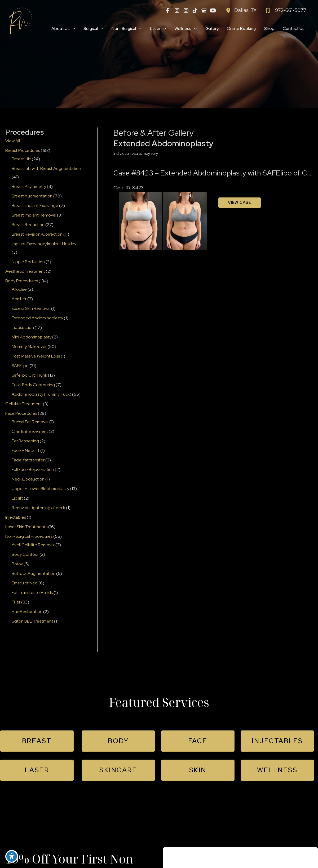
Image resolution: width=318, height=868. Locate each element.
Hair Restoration (27, 612)
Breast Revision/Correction (37, 234)
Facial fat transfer (28, 460)
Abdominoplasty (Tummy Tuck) (41, 395)
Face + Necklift (26, 451)
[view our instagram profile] (177, 11)
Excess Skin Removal (31, 309)
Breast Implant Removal (34, 215)
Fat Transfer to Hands (32, 593)
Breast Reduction (28, 225)
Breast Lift (21, 159)
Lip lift (17, 498)
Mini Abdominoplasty (32, 337)
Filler (16, 602)
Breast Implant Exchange (35, 206)
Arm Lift (19, 299)
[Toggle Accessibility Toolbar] (12, 856)
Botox (17, 564)
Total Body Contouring (33, 385)
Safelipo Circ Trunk (29, 375)
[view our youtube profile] (213, 11)
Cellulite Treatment (24, 404)
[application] (69, 29)
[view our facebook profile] (168, 11)
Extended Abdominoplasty (37, 318)
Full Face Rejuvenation (33, 470)
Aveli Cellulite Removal (33, 545)
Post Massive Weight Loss (36, 356)
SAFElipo (20, 366)
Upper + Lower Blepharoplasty (40, 489)
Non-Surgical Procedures (29, 537)
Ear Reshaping (25, 441)
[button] (37, 741)
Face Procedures (21, 414)
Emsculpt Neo (25, 583)
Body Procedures (22, 281)
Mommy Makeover (29, 347)
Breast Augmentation (32, 196)
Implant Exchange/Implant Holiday (44, 244)
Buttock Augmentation (34, 574)
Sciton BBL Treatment (32, 621)
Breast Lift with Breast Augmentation (46, 169)
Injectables (16, 517)
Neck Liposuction (28, 479)
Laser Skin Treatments (26, 527)
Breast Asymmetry (29, 187)
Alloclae (19, 290)
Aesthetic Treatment (25, 272)
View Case (240, 203)
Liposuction (23, 328)
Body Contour (25, 555)
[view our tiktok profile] (195, 11)
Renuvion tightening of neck (38, 508)
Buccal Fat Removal (30, 422)
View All (13, 141)
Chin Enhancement (30, 432)
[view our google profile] (204, 11)
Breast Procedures (23, 151)
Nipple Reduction (28, 262)
